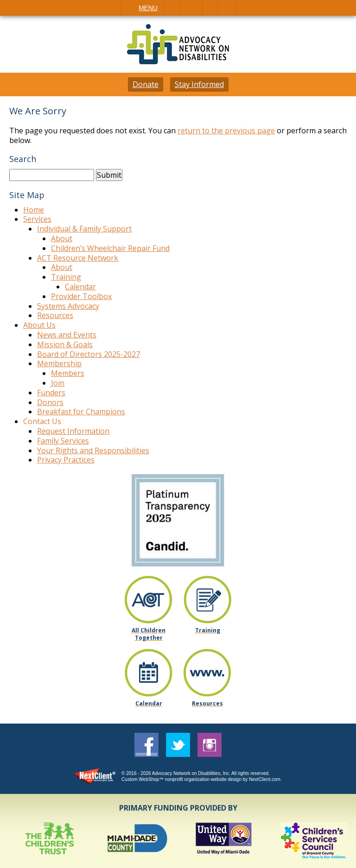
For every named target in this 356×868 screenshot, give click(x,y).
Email (191, 8)
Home (34, 210)
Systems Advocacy (68, 306)
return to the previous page (226, 131)
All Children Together (149, 634)
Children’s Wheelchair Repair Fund (110, 248)
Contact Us (42, 421)
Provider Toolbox (81, 296)
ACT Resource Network (78, 258)
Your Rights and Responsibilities (93, 450)
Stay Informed (199, 84)
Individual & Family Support (84, 229)
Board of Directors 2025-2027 (89, 354)
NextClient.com (265, 779)
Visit (210, 8)
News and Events (67, 335)
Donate (146, 84)
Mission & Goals (65, 344)
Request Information (73, 431)
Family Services (63, 441)
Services (37, 219)
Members (68, 373)
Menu (148, 8)
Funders (51, 393)
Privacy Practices (66, 460)
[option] (52, 840)
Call (172, 8)
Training (66, 277)
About (62, 238)
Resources (55, 315)
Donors (50, 402)
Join (58, 383)
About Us (39, 325)
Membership (59, 363)
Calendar (80, 287)
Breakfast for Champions (81, 412)
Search (226, 8)
